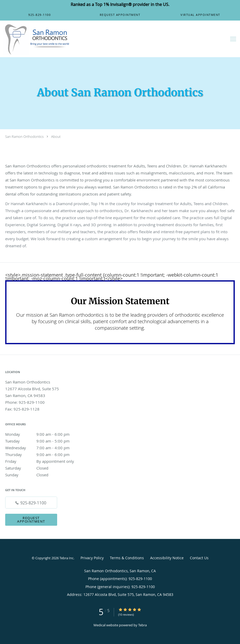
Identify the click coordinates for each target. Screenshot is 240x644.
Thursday (43, 454)
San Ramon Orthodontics (24, 136)
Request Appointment (31, 520)
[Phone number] (31, 503)
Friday (43, 461)
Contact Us (199, 558)
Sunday (43, 475)
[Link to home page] (35, 39)
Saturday (43, 468)
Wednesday (43, 448)
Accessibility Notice (167, 558)
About (56, 136)
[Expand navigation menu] (233, 39)
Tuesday (43, 441)
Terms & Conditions (127, 558)
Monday (43, 434)
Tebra (142, 625)
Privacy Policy (92, 558)
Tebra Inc (66, 558)
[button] (120, 15)
